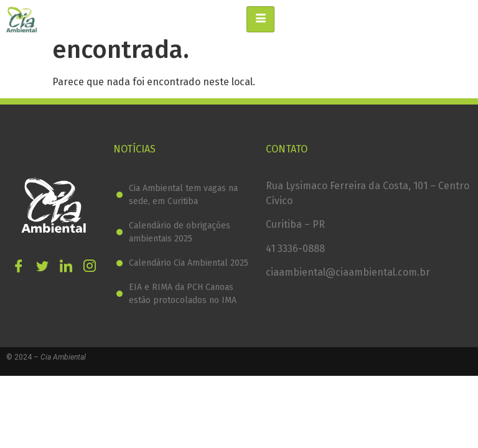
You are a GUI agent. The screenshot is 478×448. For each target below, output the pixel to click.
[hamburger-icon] (260, 19)
